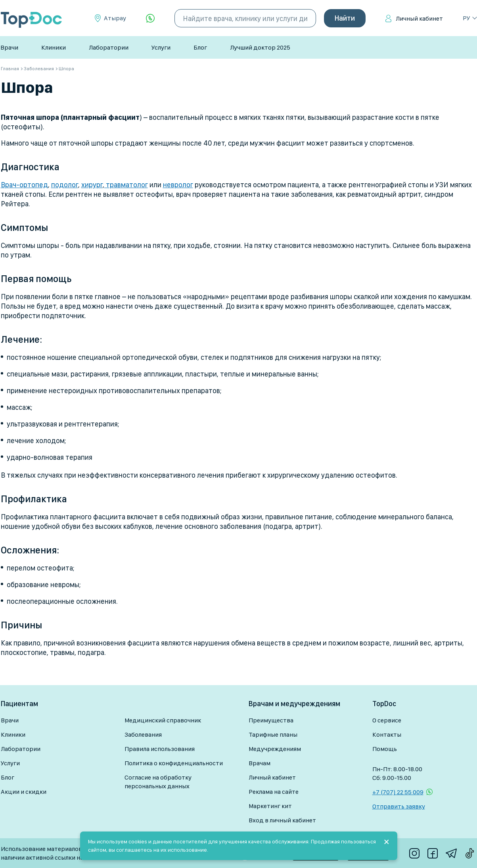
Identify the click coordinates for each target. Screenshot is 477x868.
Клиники (54, 47)
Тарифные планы (273, 735)
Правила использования (160, 749)
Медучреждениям (275, 749)
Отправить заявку (399, 806)
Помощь (385, 749)
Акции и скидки (24, 792)
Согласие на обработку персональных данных (158, 782)
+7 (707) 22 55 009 (398, 792)
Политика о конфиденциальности (174, 763)
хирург (92, 185)
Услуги (161, 47)
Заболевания (143, 735)
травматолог (126, 185)
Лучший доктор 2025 (260, 47)
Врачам (260, 763)
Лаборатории (109, 47)
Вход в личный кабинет (282, 820)
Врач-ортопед (24, 185)
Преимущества (271, 720)
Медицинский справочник (163, 720)
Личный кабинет (419, 18)
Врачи (9, 47)
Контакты (387, 735)
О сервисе (387, 720)
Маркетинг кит (270, 806)
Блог (200, 47)
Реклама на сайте (274, 792)
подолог (65, 185)
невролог (178, 185)
